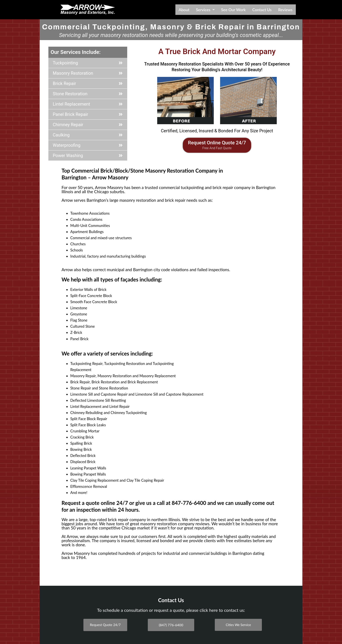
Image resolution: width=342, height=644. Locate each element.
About (184, 10)
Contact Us (262, 10)
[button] (205, 10)
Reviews (285, 10)
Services (205, 10)
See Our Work (233, 10)
